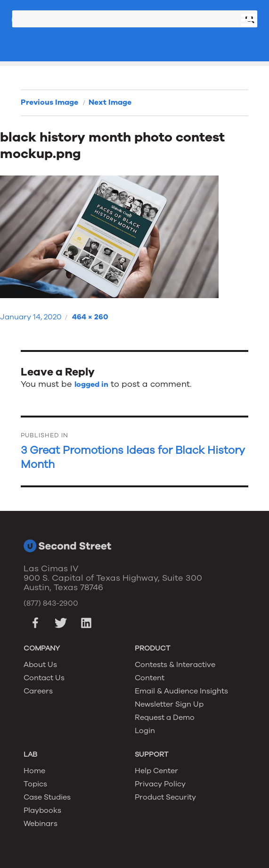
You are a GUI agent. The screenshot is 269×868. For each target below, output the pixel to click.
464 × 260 (90, 317)
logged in (91, 384)
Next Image (110, 102)
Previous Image (49, 102)
